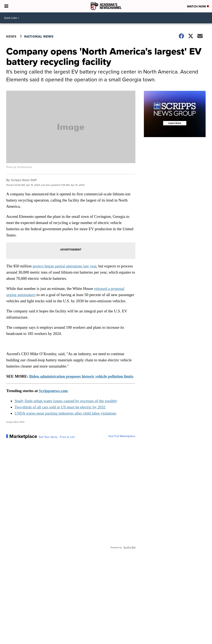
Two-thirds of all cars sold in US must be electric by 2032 (60, 407)
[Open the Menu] (6, 6)
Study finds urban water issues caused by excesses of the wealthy (66, 401)
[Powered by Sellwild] (129, 548)
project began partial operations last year (64, 266)
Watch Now (198, 6)
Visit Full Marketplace (122, 436)
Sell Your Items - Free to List (57, 437)
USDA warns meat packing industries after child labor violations (65, 413)
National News (39, 36)
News (11, 36)
